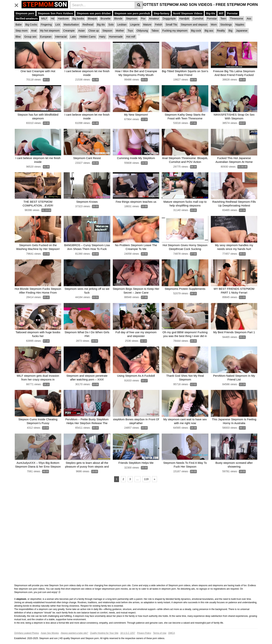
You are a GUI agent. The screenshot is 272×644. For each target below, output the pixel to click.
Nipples (240, 25)
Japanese (242, 31)
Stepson (107, 31)
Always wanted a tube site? (74, 628)
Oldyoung (142, 31)
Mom (214, 25)
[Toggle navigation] (18, 5)
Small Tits (171, 25)
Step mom (22, 31)
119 (146, 474)
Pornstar (232, 13)
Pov (143, 19)
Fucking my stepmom (175, 31)
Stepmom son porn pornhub (132, 13)
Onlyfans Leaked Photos (27, 628)
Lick (58, 25)
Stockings (226, 25)
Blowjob (92, 19)
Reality (221, 31)
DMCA (172, 628)
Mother (120, 31)
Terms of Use (160, 628)
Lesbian (122, 25)
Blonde (118, 19)
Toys (130, 31)
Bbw (18, 37)
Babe (19, 25)
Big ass (209, 31)
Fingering (46, 25)
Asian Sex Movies (50, 628)
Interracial (61, 37)
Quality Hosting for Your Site (104, 628)
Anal (34, 31)
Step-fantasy (161, 13)
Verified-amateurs (27, 19)
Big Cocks (31, 25)
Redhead (88, 25)
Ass (249, 19)
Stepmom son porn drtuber (94, 13)
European (46, 37)
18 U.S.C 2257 (128, 628)
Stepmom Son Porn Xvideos (55, 13)
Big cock (196, 31)
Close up (94, 31)
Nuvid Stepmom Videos (188, 13)
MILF (44, 19)
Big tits (101, 25)
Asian (82, 31)
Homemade (116, 37)
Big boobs (78, 19)
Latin (73, 37)
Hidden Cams (88, 37)
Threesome (236, 19)
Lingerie (135, 25)
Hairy (102, 37)
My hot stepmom (50, 31)
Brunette (105, 19)
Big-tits (211, 13)
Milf (221, 13)
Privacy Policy (144, 628)
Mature (147, 25)
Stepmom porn (25, 13)
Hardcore (63, 19)
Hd (53, 19)
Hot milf (131, 37)
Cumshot (198, 19)
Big (230, 31)
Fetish (158, 25)
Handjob (184, 19)
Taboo (155, 31)
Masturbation (71, 25)
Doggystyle (169, 19)
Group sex (30, 37)
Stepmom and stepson (194, 25)
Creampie (69, 31)
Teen (223, 19)
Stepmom (132, 19)
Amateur (154, 19)
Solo (111, 25)
